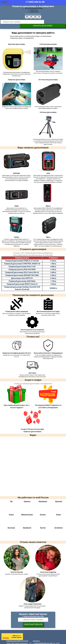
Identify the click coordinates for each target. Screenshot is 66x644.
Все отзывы (6, 634)
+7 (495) (35, 2)
